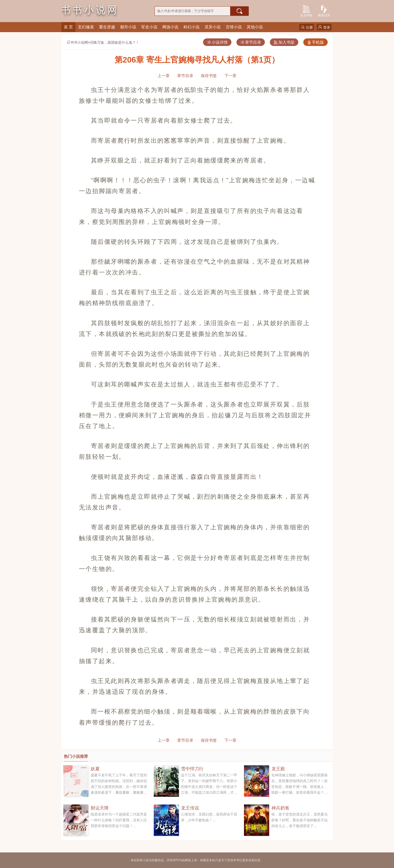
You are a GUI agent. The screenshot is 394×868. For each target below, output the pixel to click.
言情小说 (234, 27)
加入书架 (284, 42)
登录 (324, 27)
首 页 (68, 27)
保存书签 (209, 76)
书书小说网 (77, 42)
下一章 (230, 76)
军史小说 (149, 27)
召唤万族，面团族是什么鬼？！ (115, 42)
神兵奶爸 (280, 808)
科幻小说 (191, 27)
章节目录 (251, 42)
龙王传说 (190, 808)
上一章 (164, 76)
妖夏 (95, 769)
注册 (307, 27)
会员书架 (306, 10)
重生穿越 (107, 27)
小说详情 (217, 42)
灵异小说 (213, 27)
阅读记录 (324, 10)
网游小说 (170, 27)
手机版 (315, 42)
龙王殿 (278, 769)
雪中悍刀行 (192, 769)
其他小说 (255, 27)
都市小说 (128, 27)
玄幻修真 (86, 27)
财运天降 (100, 808)
